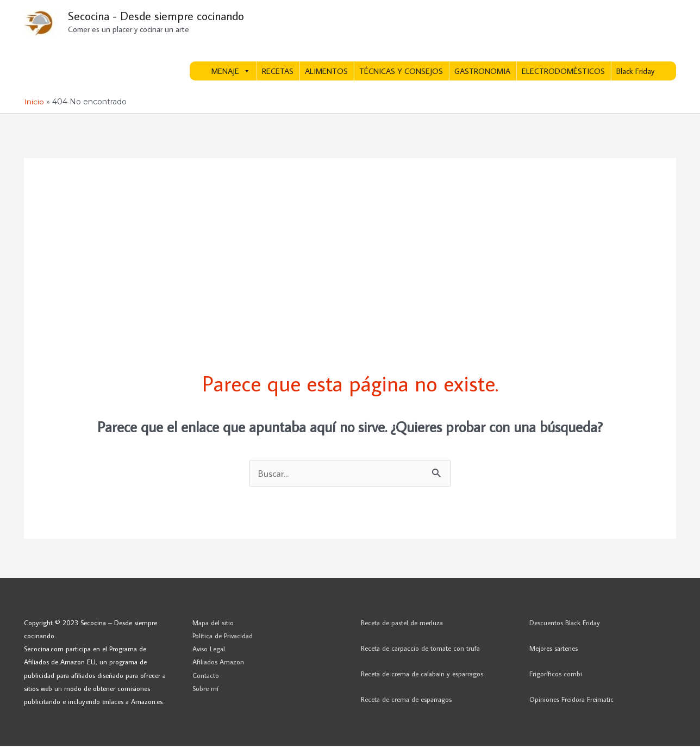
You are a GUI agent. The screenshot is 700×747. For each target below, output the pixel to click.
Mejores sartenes (554, 649)
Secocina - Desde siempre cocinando (160, 17)
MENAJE (231, 72)
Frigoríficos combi (556, 675)
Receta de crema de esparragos (406, 700)
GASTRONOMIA (482, 72)
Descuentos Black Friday (565, 624)
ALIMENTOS (326, 72)
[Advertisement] (350, 235)
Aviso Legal (209, 650)
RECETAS (278, 72)
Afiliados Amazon (218, 663)
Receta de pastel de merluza (402, 624)
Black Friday (635, 72)
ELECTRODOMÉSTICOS (563, 72)
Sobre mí (205, 689)
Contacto (206, 676)
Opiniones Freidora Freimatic (571, 700)
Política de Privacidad (223, 637)
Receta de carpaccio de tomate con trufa (420, 649)
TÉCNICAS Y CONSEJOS (401, 72)
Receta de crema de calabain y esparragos (422, 675)
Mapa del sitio (213, 624)
